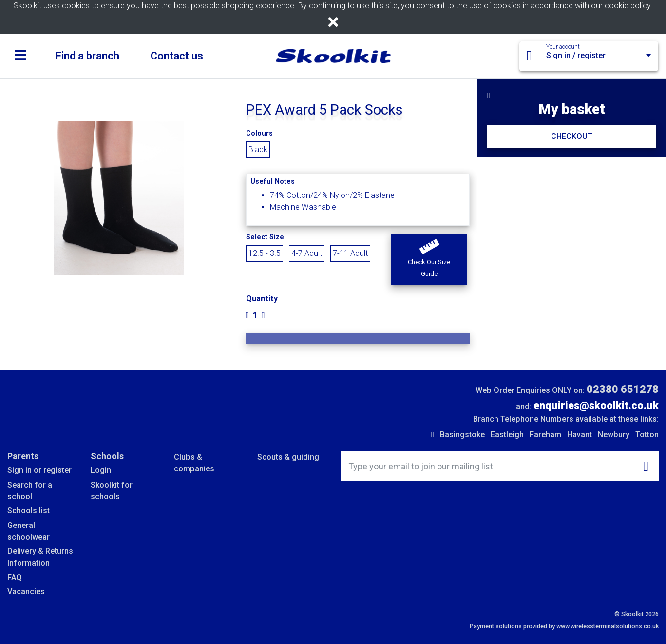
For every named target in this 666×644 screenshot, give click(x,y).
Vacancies (26, 592)
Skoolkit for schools (112, 491)
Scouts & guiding (288, 457)
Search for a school (30, 491)
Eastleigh (507, 435)
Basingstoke (462, 435)
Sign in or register (39, 470)
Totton (647, 435)
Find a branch (87, 56)
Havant (580, 435)
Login (101, 470)
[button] (429, 259)
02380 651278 (623, 389)
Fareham (545, 435)
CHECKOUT (572, 136)
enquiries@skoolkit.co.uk (596, 405)
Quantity (262, 299)
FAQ (15, 577)
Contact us (177, 56)
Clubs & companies (194, 463)
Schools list (29, 511)
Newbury (614, 435)
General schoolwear (29, 531)
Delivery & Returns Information (40, 557)
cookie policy (628, 6)
